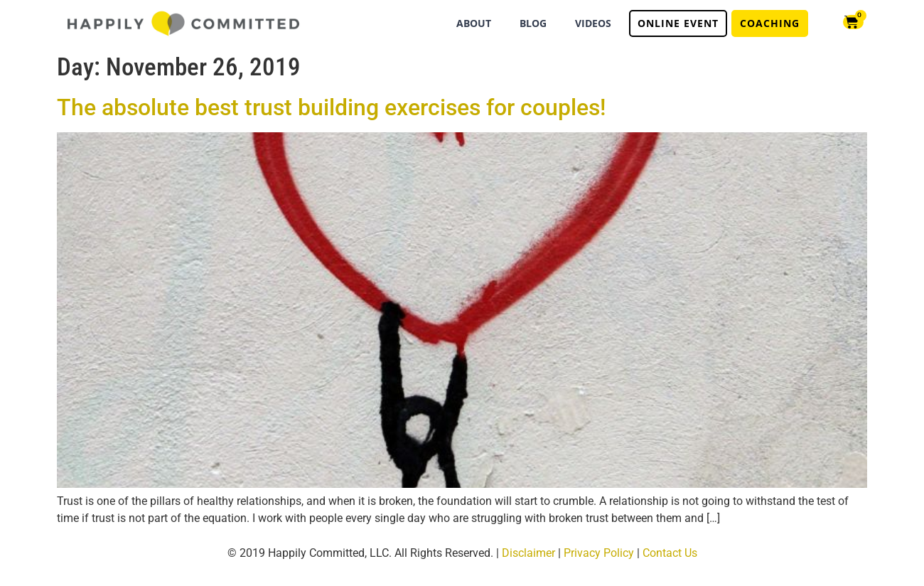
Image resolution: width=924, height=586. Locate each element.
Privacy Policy (599, 553)
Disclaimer (528, 553)
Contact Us (670, 553)
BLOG (533, 23)
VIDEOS (593, 23)
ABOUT (474, 23)
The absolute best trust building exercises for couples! (331, 107)
